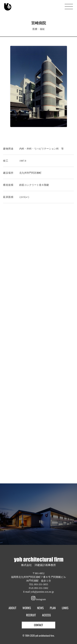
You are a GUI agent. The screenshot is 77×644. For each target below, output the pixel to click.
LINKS (65, 608)
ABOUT (13, 608)
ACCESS (47, 615)
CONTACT (39, 625)
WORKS (27, 608)
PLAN (53, 608)
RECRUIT (31, 615)
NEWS (40, 608)
